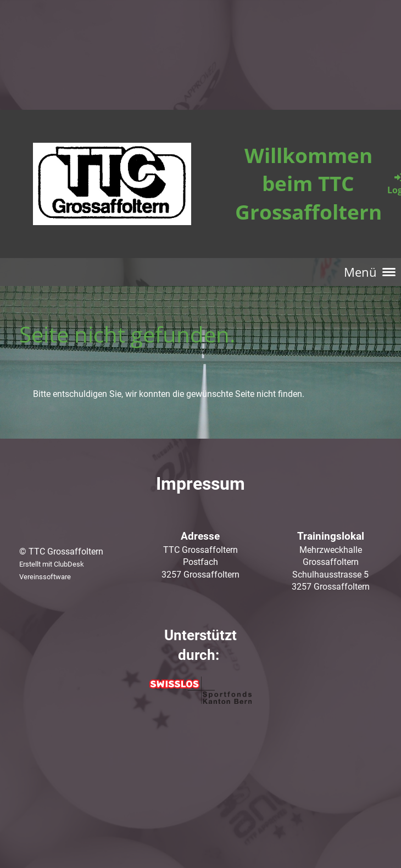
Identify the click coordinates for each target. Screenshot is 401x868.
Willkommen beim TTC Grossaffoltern (308, 183)
